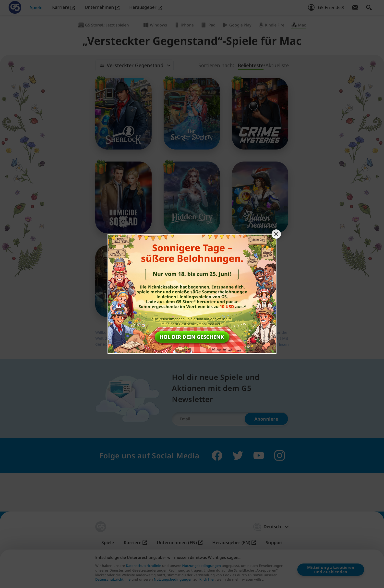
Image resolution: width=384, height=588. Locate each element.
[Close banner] (276, 234)
